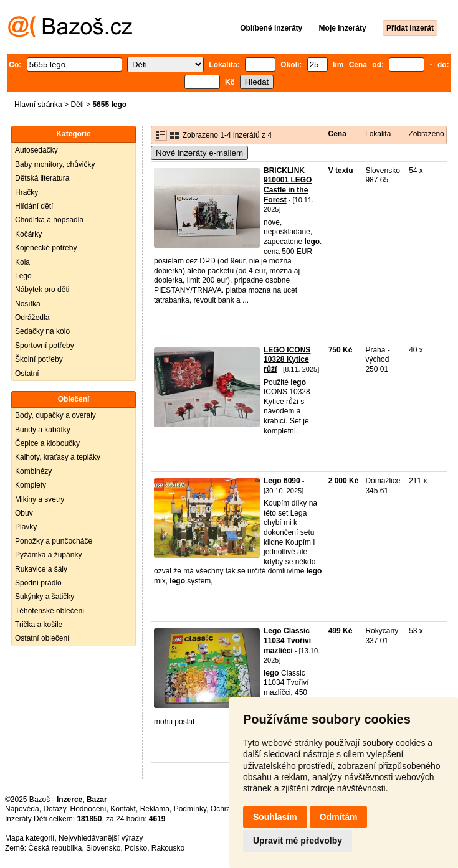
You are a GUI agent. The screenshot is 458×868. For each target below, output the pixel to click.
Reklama (155, 809)
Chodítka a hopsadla (49, 220)
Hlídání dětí (34, 206)
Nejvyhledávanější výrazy (101, 838)
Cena (337, 134)
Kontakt (123, 809)
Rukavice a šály (41, 569)
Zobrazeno (426, 134)
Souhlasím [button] (275, 817)
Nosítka (28, 304)
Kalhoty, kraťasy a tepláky (58, 457)
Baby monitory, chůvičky (55, 164)
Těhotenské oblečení (50, 611)
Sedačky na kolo (42, 331)
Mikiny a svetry (40, 499)
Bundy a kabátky (43, 430)
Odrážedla (32, 318)
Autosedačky (36, 150)
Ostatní (27, 374)
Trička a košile (39, 625)
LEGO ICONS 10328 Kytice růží (287, 360)
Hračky (26, 192)
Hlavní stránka (38, 105)
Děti (77, 105)
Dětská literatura (42, 178)
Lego (23, 276)
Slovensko (103, 848)
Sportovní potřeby (45, 346)
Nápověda (22, 809)
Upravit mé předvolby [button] (298, 841)
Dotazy (54, 809)
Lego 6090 (282, 481)
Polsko (136, 848)
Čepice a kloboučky (47, 443)
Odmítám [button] (339, 817)
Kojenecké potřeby (46, 248)
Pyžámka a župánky (48, 555)
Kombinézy (33, 471)
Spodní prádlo (38, 583)
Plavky (26, 527)
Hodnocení (88, 809)
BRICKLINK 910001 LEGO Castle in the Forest (288, 185)
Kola (22, 262)
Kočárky (28, 234)
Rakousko (168, 848)
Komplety (31, 485)
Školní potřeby (39, 359)
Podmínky (190, 809)
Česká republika (55, 848)
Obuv (24, 513)
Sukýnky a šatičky (45, 597)
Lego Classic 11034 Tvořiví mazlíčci (287, 640)
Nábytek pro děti (42, 290)
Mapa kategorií (30, 838)
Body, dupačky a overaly (55, 415)
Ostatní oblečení (42, 638)
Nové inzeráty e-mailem (199, 153)
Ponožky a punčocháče (54, 541)
